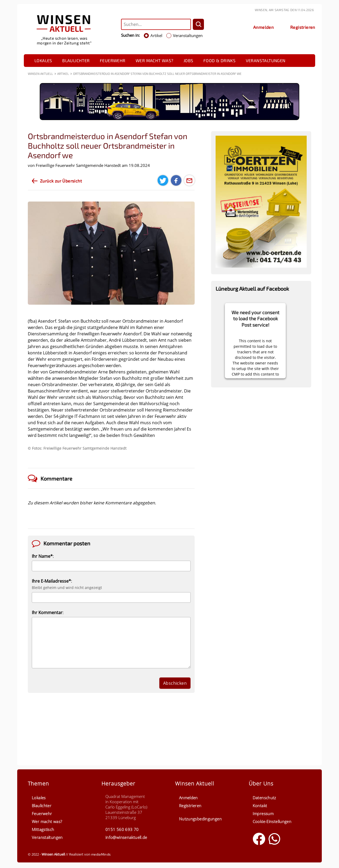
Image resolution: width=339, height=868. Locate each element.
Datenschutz (264, 798)
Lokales (43, 60)
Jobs (188, 60)
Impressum (263, 814)
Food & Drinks (219, 60)
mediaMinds (101, 854)
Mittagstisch (43, 829)
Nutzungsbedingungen (200, 819)
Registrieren (190, 806)
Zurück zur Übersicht (61, 181)
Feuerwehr (113, 60)
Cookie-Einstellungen (272, 821)
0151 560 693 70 (122, 829)
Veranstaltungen (266, 60)
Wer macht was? (155, 60)
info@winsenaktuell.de (126, 837)
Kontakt (260, 806)
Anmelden (188, 798)
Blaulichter (76, 60)
